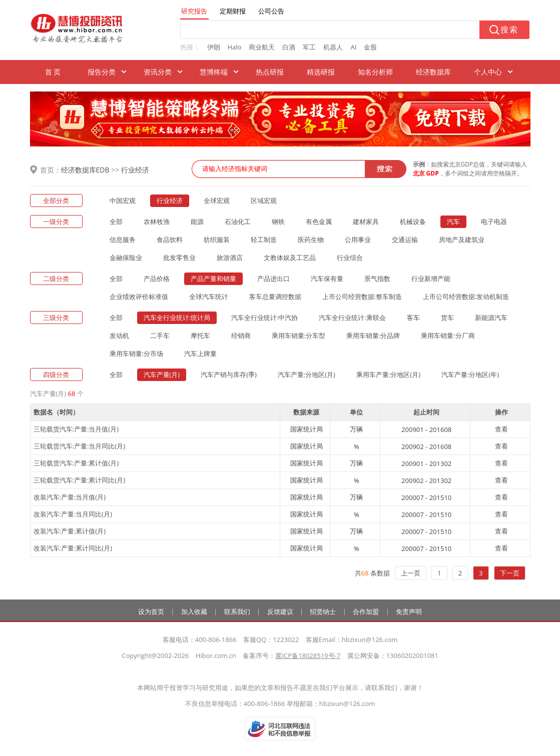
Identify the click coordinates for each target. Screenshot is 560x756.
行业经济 (135, 170)
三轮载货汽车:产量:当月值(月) (76, 429)
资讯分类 (158, 72)
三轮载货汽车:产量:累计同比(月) (80, 480)
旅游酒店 (230, 257)
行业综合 (350, 257)
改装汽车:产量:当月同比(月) (73, 514)
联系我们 (237, 611)
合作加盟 (366, 611)
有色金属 (319, 221)
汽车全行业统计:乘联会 (352, 317)
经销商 (241, 335)
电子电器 (494, 221)
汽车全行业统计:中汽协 (264, 317)
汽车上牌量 (200, 353)
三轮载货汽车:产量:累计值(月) (76, 463)
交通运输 (405, 239)
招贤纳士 (323, 611)
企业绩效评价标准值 (139, 296)
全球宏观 (217, 200)
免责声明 (409, 611)
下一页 (510, 573)
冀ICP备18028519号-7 (308, 655)
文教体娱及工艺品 (290, 257)
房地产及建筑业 (462, 239)
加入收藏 (194, 611)
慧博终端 (214, 72)
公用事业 (358, 239)
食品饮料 (170, 239)
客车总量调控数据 (275, 296)
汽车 (453, 221)
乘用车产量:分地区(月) (388, 374)
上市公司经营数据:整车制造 (362, 296)
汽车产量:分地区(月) (307, 374)
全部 (116, 221)
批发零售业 (179, 257)
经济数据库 (433, 72)
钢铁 (278, 221)
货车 (447, 317)
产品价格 (157, 278)
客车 (413, 317)
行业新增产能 (431, 278)
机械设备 (413, 221)
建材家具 (366, 221)
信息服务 (123, 239)
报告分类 (102, 72)
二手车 (160, 335)
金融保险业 (126, 257)
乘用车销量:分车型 (299, 335)
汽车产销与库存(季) (229, 374)
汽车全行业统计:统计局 (177, 317)
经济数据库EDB (85, 170)
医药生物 (311, 239)
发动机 (119, 335)
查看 (501, 429)
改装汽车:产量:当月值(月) (70, 497)
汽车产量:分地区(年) (470, 374)
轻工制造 (264, 239)
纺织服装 (217, 239)
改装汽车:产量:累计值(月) (70, 531)
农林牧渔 (157, 221)
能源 (197, 221)
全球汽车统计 (209, 296)
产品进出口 (273, 278)
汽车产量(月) (162, 374)
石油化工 (238, 221)
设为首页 (151, 611)
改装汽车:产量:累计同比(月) (73, 548)
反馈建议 (280, 611)
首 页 (53, 72)
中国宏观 (123, 200)
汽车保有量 (327, 278)
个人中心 (488, 72)
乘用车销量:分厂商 (448, 335)
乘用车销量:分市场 (136, 353)
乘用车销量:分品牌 (373, 335)
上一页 (411, 573)
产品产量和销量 (213, 278)
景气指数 (377, 278)
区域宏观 (264, 200)
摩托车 (200, 335)
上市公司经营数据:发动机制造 (466, 296)
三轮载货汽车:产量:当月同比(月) (80, 446)
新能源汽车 (491, 317)
